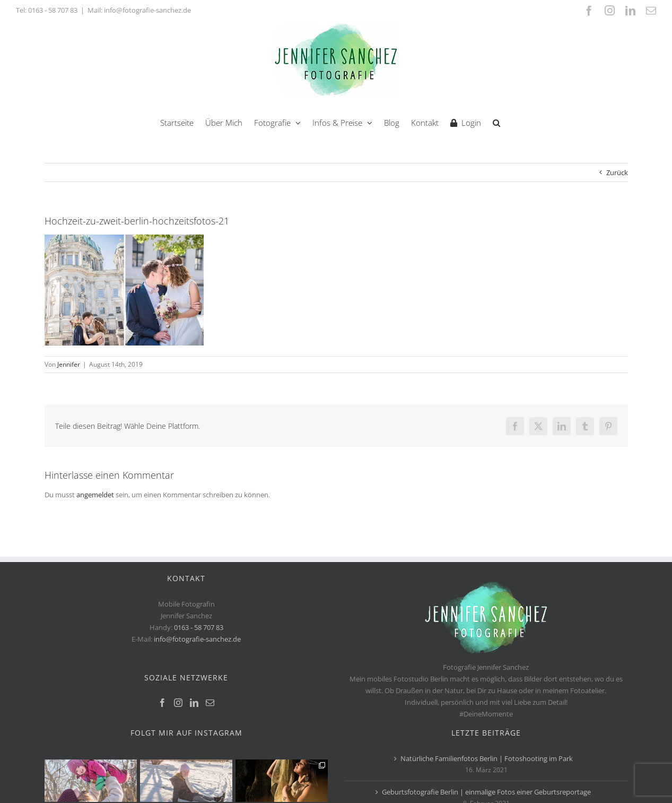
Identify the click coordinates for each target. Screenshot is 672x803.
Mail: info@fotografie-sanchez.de (139, 10)
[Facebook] (162, 703)
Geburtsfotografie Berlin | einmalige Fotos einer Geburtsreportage (486, 792)
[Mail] (210, 703)
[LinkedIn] (194, 703)
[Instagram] (178, 703)
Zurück (617, 172)
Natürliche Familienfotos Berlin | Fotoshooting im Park (487, 758)
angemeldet (95, 495)
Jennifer (69, 364)
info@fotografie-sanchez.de (197, 639)
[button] (496, 122)
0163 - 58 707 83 (53, 10)
